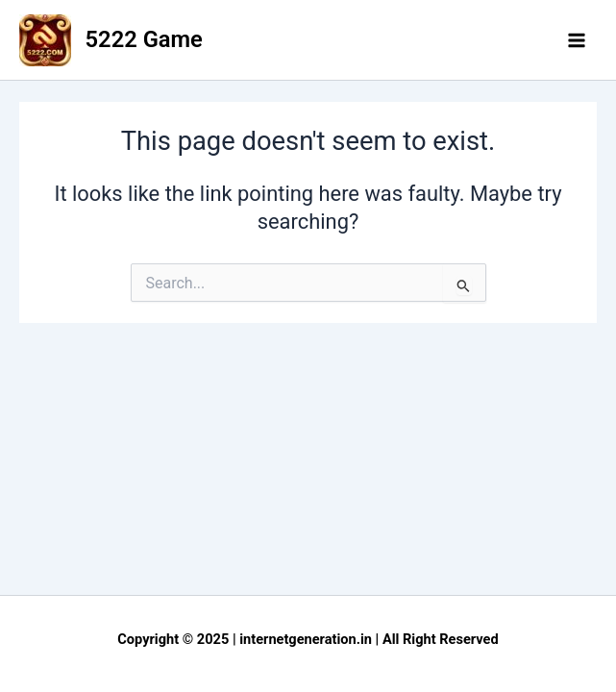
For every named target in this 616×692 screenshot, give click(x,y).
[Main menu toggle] (577, 40)
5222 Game (144, 39)
